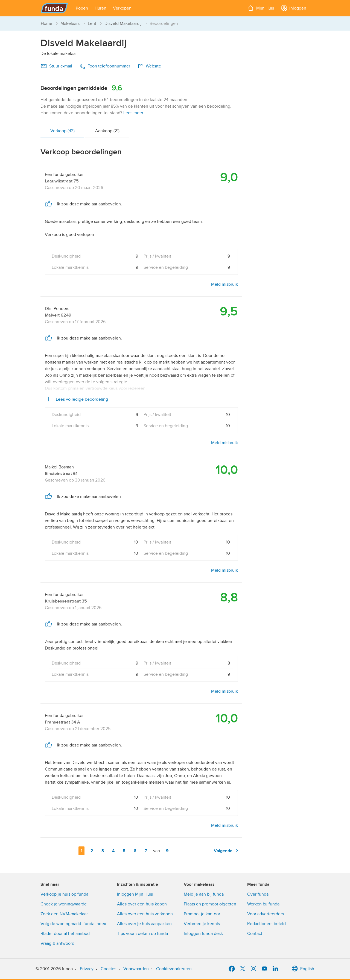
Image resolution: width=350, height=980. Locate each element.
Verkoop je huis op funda (64, 894)
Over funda (258, 894)
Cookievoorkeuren (174, 969)
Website (149, 66)
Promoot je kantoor (202, 914)
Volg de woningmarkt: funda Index (73, 924)
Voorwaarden (136, 969)
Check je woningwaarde (64, 904)
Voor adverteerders (266, 914)
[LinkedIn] (275, 969)
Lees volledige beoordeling (76, 399)
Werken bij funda (263, 904)
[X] (243, 969)
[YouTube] (264, 969)
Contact (255, 934)
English (303, 969)
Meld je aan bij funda (204, 894)
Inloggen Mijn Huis (135, 894)
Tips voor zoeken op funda (142, 934)
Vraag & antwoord (57, 943)
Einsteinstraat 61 (61, 474)
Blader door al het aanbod (65, 934)
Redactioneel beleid (266, 924)
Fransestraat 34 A (62, 722)
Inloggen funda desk (203, 934)
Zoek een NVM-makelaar (64, 914)
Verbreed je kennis (202, 924)
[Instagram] (253, 969)
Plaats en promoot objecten (210, 904)
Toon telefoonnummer (105, 66)
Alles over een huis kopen (142, 904)
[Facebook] (232, 969)
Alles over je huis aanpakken (144, 924)
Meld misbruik (224, 284)
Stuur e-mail (56, 66)
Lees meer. (134, 113)
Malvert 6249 (58, 315)
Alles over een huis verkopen (145, 914)
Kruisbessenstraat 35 (66, 601)
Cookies (108, 969)
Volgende (227, 851)
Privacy (87, 969)
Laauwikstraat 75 (62, 181)
